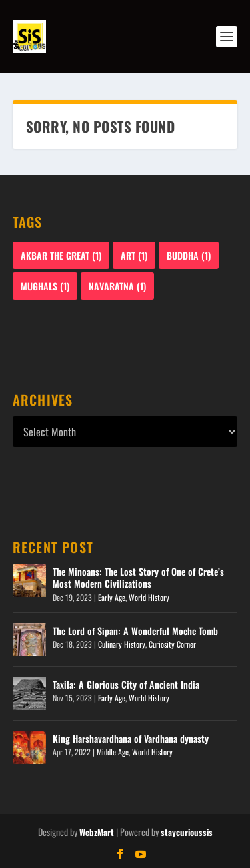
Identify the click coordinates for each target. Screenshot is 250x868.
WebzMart (97, 832)
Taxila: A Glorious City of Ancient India (126, 684)
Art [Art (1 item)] (134, 255)
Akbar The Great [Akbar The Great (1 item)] (61, 255)
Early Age (112, 597)
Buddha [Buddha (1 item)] (189, 255)
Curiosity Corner (172, 644)
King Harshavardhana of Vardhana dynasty (131, 738)
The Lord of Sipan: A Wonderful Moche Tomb (135, 631)
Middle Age (113, 752)
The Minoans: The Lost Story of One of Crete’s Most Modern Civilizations (138, 577)
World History (149, 597)
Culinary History (122, 644)
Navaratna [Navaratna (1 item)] (117, 286)
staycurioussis (187, 832)
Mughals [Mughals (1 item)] (45, 286)
